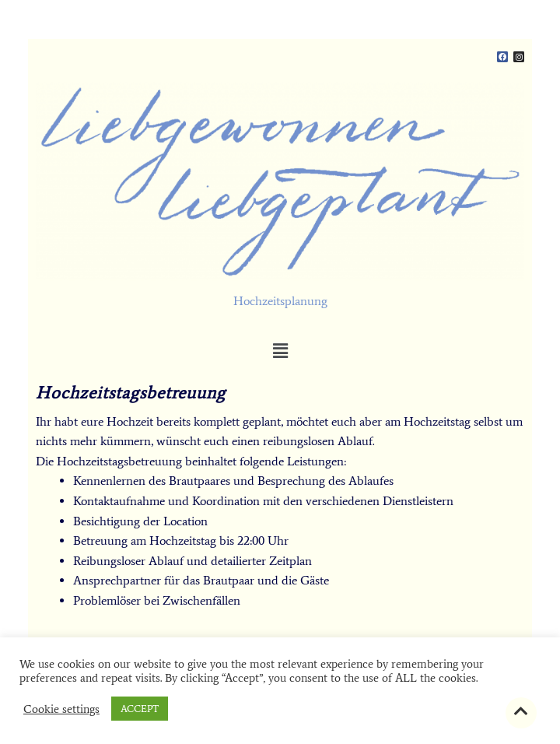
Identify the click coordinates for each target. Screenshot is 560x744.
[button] (280, 351)
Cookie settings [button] (61, 709)
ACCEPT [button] (140, 709)
